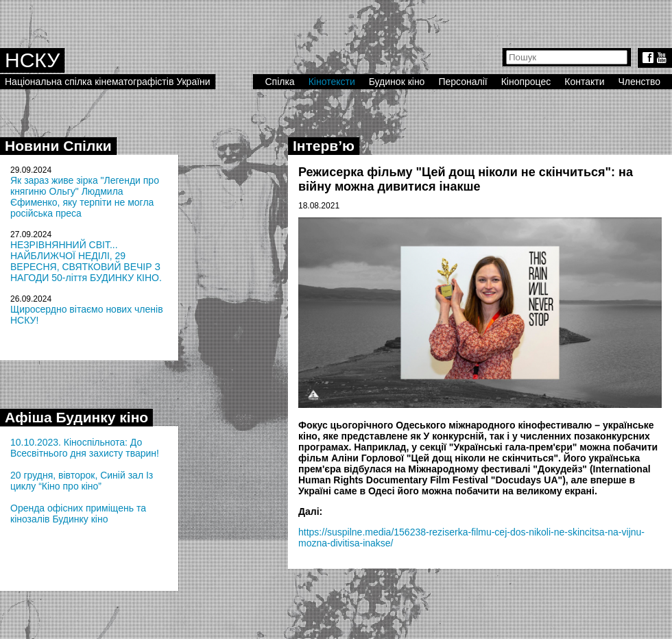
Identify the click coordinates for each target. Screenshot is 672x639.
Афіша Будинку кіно (76, 417)
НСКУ (32, 60)
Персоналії (463, 82)
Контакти (584, 82)
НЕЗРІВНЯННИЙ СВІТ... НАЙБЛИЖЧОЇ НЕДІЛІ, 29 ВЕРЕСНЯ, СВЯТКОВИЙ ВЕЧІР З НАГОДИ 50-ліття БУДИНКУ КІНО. (86, 261)
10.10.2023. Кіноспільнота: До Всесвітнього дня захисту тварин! (85, 448)
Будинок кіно (397, 82)
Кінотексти (332, 82)
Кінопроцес (526, 82)
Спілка (279, 82)
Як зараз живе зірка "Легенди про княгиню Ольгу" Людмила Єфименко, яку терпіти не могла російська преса (85, 197)
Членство (640, 82)
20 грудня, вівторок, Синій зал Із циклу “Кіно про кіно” (82, 481)
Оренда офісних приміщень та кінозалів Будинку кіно (78, 514)
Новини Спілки (58, 146)
